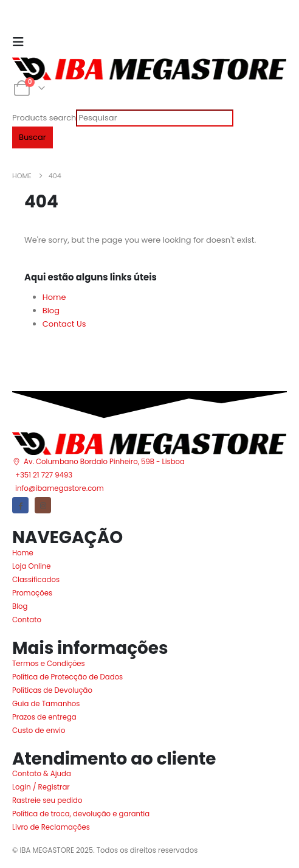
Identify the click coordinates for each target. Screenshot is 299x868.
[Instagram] (43, 505)
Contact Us (64, 324)
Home (54, 297)
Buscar (33, 137)
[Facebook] (20, 505)
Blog (51, 311)
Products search (44, 118)
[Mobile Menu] (22, 42)
